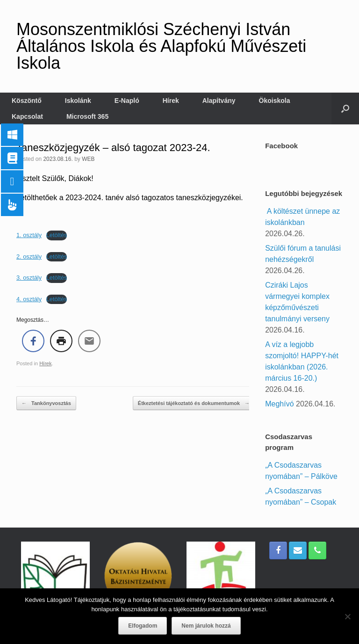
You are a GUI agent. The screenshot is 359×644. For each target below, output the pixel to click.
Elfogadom (143, 626)
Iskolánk (78, 101)
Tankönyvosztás (46, 403)
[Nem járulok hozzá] (347, 616)
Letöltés (57, 235)
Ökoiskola (275, 101)
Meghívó (279, 404)
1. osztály (29, 235)
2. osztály (29, 257)
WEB (88, 159)
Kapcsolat (27, 116)
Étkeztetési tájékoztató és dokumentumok (194, 403)
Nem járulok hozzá (206, 626)
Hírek (171, 101)
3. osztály (29, 278)
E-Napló (127, 101)
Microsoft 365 (87, 116)
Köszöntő (27, 101)
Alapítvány (219, 101)
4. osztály (29, 299)
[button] (345, 109)
